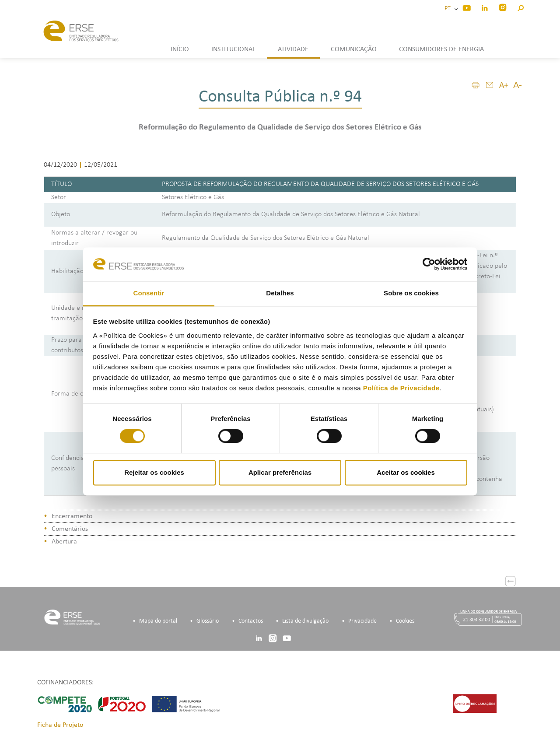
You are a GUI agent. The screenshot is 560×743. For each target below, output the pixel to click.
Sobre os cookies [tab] (411, 293)
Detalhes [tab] (280, 293)
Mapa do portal (158, 621)
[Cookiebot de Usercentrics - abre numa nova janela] (429, 264)
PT (449, 9)
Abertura (64, 542)
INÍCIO (180, 49)
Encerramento (72, 516)
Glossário (208, 621)
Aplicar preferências (280, 472)
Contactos (251, 621)
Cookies (405, 621)
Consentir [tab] (149, 293)
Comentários (70, 529)
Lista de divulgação (305, 621)
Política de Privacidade (401, 388)
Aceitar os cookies (406, 472)
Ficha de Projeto (60, 725)
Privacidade (362, 621)
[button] (520, 7)
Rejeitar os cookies (154, 472)
